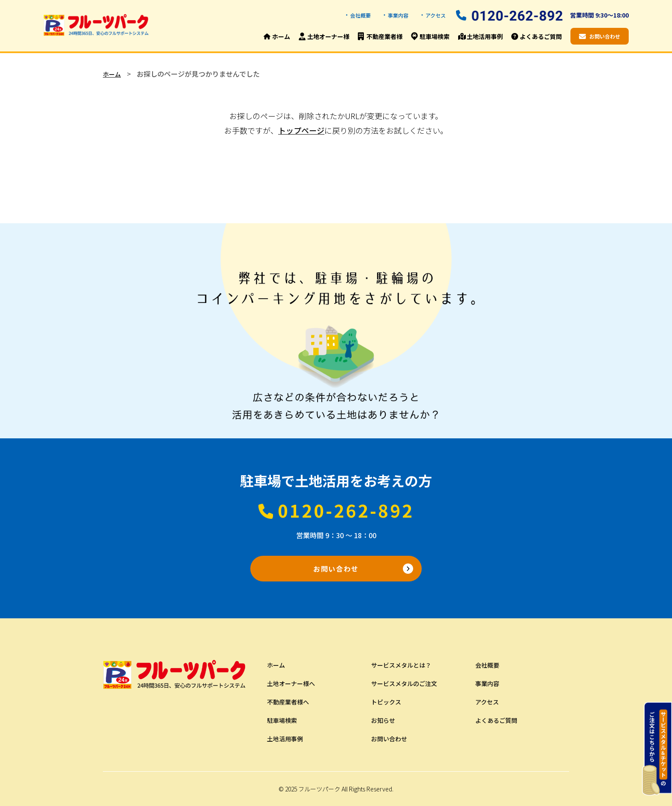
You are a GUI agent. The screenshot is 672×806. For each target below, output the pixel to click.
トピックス (386, 702)
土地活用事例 (285, 739)
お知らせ (383, 720)
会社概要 (360, 15)
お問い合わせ (336, 569)
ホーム (112, 74)
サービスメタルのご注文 (404, 683)
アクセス (436, 15)
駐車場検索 (282, 720)
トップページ (301, 130)
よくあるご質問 (496, 720)
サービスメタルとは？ (401, 665)
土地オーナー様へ (291, 683)
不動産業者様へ (288, 702)
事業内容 (398, 15)
